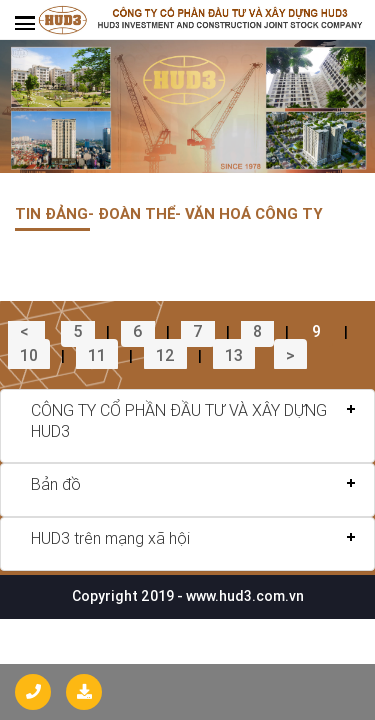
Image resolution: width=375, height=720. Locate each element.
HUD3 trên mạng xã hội (110, 538)
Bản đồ (56, 484)
